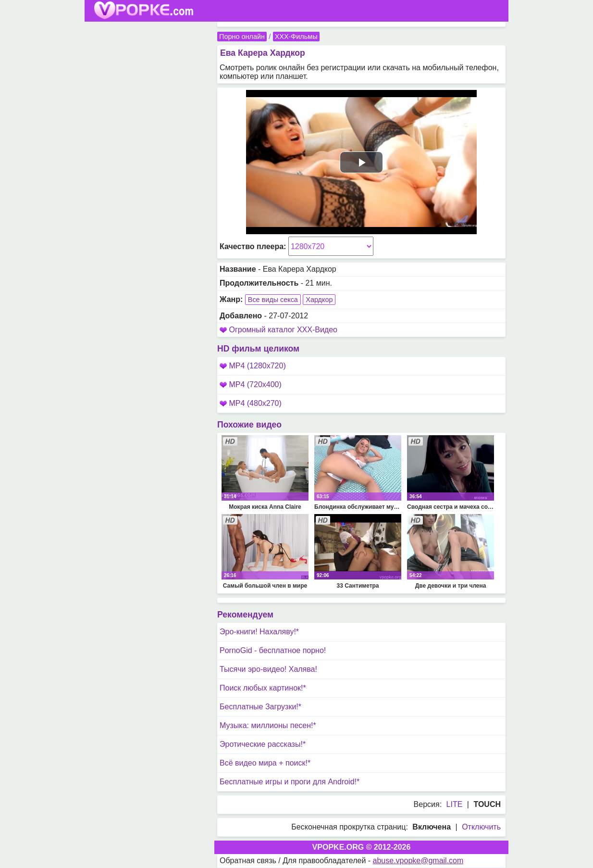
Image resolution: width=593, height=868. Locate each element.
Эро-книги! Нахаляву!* (259, 632)
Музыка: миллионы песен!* (268, 725)
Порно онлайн (242, 37)
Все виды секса (273, 300)
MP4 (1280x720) (253, 366)
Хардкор (319, 300)
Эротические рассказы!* (263, 744)
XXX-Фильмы (296, 37)
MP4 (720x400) (251, 384)
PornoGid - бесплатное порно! (273, 650)
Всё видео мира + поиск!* (265, 763)
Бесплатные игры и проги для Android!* (290, 782)
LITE (455, 804)
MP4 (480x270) (251, 403)
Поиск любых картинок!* (263, 688)
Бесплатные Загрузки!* (260, 707)
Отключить (481, 827)
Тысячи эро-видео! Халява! (268, 669)
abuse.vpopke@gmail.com (418, 861)
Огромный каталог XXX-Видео (283, 330)
